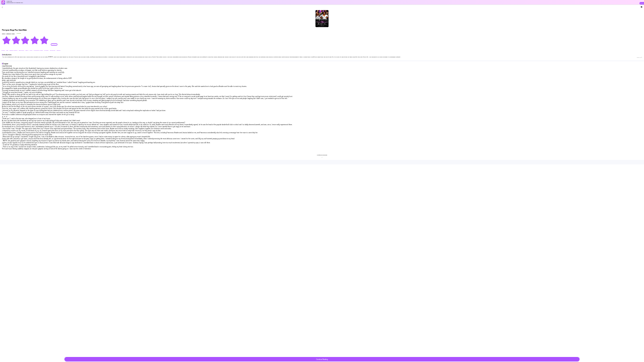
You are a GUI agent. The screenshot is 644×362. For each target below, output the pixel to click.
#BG (7, 51)
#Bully (27, 51)
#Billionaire (22, 51)
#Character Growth (38, 51)
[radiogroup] (25, 40)
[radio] (7, 40)
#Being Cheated (14, 51)
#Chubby (47, 51)
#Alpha (4, 51)
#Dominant (53, 51)
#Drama (58, 51)
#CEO (31, 51)
